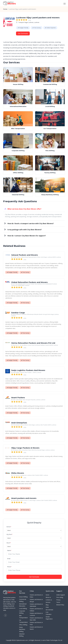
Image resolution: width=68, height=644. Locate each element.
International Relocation (18, 106)
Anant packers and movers (24, 498)
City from (9, 534)
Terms (58, 602)
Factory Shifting (50, 173)
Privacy (58, 600)
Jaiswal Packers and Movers (25, 255)
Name (9, 550)
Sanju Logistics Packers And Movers (28, 371)
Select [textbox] (9, 530)
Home (5, 9)
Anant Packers (18, 398)
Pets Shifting (50, 151)
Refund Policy (60, 605)
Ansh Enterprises (19, 423)
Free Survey (37, 28)
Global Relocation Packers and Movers (29, 283)
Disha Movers (18, 473)
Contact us (49, 600)
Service (9, 527)
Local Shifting (50, 106)
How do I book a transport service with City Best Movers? (31, 223)
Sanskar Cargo (18, 313)
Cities (47, 607)
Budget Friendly (23, 28)
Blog (47, 605)
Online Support (61, 595)
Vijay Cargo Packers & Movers (25, 448)
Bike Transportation (18, 129)
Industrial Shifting (18, 195)
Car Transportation (50, 129)
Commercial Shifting (50, 84)
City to (9, 543)
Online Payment (50, 28)
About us (48, 597)
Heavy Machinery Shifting (50, 195)
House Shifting (18, 84)
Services (48, 602)
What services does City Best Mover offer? (24, 209)
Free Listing (60, 597)
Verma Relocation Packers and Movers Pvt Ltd (33, 343)
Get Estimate (23, 33)
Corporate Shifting (18, 151)
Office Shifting (18, 173)
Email (9, 559)
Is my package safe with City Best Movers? (25, 230)
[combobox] (34, 531)
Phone (9, 567)
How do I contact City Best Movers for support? (27, 236)
